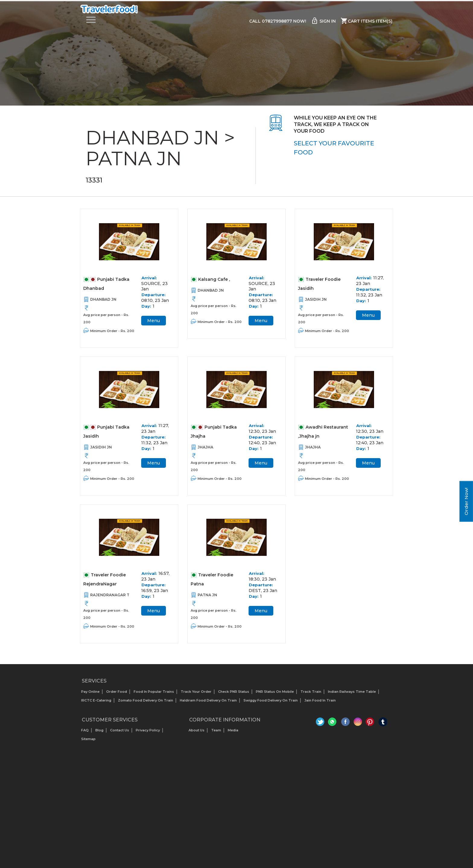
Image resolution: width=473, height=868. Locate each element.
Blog (99, 733)
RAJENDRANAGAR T (110, 598)
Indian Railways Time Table (352, 695)
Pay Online (90, 695)
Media (233, 733)
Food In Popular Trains (154, 695)
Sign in (323, 21)
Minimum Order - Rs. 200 (112, 331)
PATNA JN (207, 598)
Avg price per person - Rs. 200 (106, 319)
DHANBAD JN (103, 300)
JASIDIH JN (316, 300)
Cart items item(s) (367, 21)
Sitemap (88, 742)
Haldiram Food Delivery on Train (208, 703)
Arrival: (149, 278)
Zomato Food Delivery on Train (146, 703)
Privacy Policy (148, 733)
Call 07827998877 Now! (277, 21)
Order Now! (466, 501)
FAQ (85, 733)
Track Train (311, 695)
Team (216, 733)
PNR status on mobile (275, 695)
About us (197, 733)
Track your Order (196, 695)
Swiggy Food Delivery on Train (271, 703)
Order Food (117, 695)
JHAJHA (205, 449)
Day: (146, 307)
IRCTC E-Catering (96, 703)
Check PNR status (234, 695)
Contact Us (120, 733)
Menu (154, 321)
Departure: (154, 295)
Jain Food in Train (320, 703)
